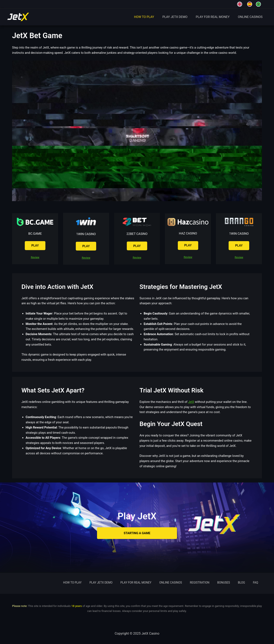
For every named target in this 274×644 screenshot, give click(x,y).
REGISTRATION (215, 583)
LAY (35, 246)
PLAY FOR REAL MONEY (216, 17)
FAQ (259, 583)
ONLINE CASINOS (251, 17)
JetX (191, 403)
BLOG (249, 583)
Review (35, 258)
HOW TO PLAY (151, 17)
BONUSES (235, 583)
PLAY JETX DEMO (180, 17)
